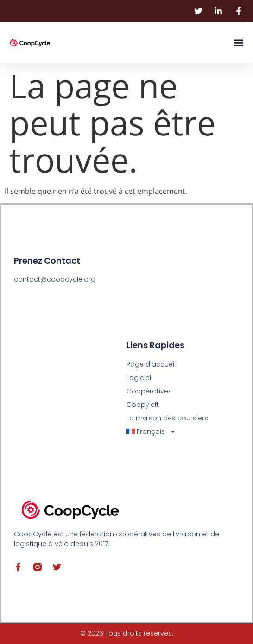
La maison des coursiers (167, 418)
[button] (238, 43)
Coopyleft (143, 405)
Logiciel (139, 378)
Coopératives (149, 391)
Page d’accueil (151, 364)
